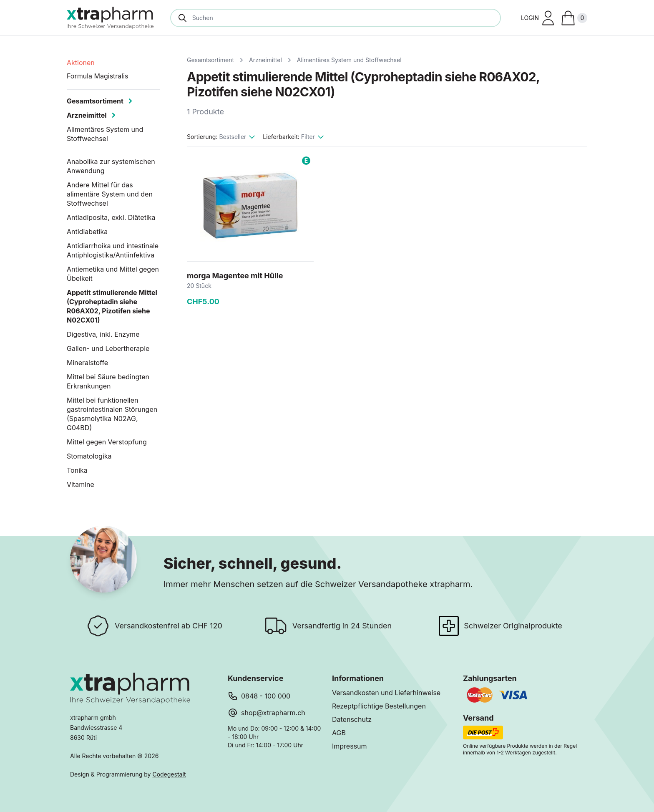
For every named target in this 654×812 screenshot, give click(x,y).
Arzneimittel (265, 60)
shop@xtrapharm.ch (273, 713)
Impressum (350, 746)
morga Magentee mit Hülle (235, 276)
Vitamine (80, 484)
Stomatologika (89, 456)
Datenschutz (352, 719)
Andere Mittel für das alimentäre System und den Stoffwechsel (110, 194)
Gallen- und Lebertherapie (108, 348)
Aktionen (81, 63)
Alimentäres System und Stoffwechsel (349, 60)
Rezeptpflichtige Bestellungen (379, 706)
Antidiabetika (87, 232)
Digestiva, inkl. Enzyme (103, 334)
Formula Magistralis (98, 76)
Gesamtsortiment (210, 60)
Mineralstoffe (87, 363)
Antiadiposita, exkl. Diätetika (111, 217)
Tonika (77, 470)
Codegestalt (169, 774)
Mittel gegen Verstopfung (107, 442)
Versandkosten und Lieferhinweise (386, 693)
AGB (339, 733)
